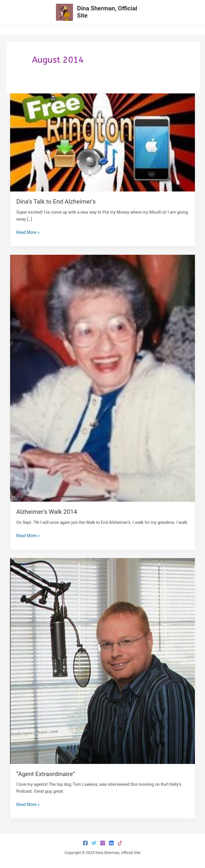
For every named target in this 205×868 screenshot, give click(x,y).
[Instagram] (103, 843)
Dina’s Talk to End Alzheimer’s (56, 202)
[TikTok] (120, 843)
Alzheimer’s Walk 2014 (47, 512)
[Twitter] (94, 843)
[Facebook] (85, 843)
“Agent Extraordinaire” (45, 774)
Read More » (28, 232)
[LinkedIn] (111, 843)
